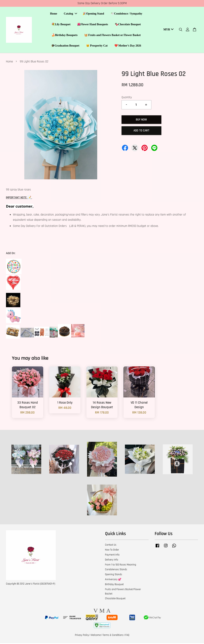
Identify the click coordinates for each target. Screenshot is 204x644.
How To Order (112, 550)
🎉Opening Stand (93, 14)
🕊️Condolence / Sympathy (127, 14)
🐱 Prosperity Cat (97, 46)
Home (54, 14)
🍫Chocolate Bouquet (128, 25)
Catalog (70, 14)
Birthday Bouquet (114, 585)
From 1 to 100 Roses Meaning (121, 565)
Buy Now (141, 120)
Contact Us (111, 545)
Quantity (127, 98)
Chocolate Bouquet (115, 599)
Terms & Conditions (113, 636)
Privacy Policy (82, 636)
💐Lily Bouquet (61, 25)
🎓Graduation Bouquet (65, 46)
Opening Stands (114, 575)
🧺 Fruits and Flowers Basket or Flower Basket (113, 35)
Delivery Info (112, 560)
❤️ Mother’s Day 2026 (128, 46)
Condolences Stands (116, 570)
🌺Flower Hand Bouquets (93, 25)
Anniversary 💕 (113, 580)
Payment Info (112, 555)
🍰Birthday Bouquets (65, 35)
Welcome (96, 636)
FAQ (127, 636)
